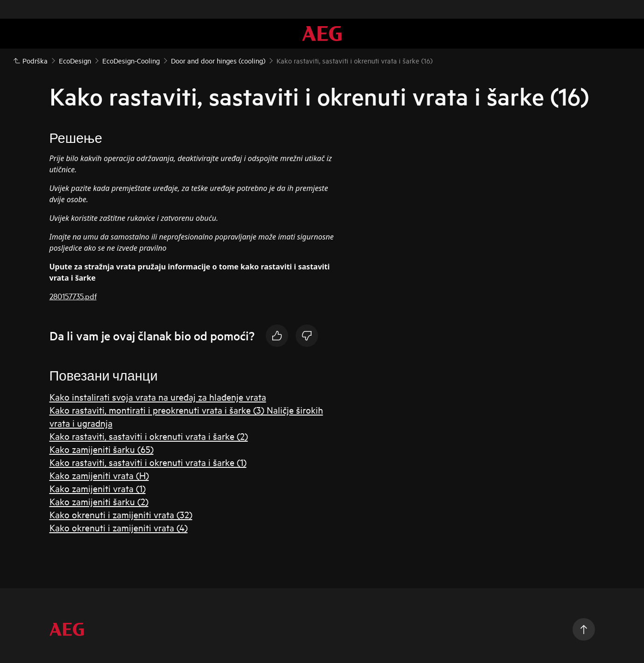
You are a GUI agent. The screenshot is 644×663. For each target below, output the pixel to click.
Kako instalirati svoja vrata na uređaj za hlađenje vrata (158, 397)
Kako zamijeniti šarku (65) (102, 449)
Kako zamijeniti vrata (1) (98, 488)
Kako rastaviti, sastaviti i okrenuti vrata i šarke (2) (149, 436)
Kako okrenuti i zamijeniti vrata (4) (119, 527)
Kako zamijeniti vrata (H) (99, 475)
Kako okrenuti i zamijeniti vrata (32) (121, 514)
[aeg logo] (67, 629)
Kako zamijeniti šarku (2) (99, 501)
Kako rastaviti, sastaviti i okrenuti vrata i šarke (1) (148, 462)
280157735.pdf (73, 296)
